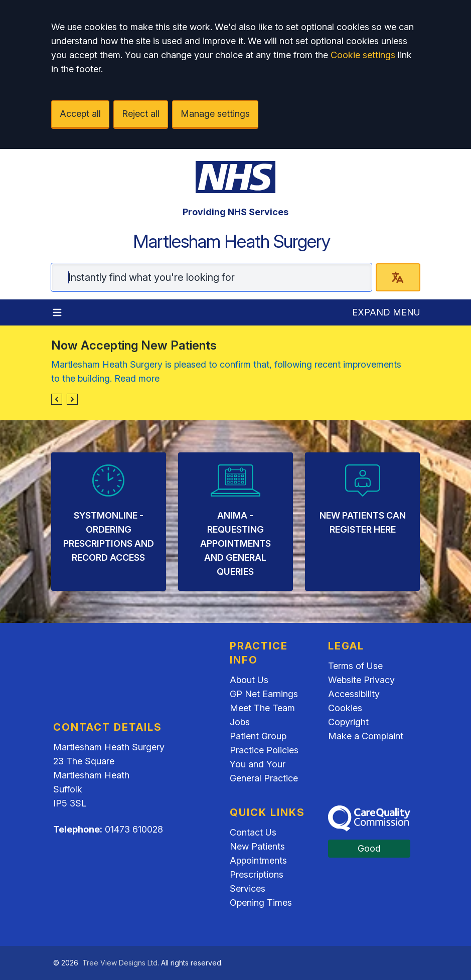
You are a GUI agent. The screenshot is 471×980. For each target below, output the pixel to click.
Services (248, 888)
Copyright (348, 722)
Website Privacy (361, 680)
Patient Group (258, 736)
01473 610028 (134, 829)
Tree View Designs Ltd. (121, 963)
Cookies (345, 708)
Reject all (141, 114)
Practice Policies (264, 750)
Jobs (240, 722)
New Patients (257, 846)
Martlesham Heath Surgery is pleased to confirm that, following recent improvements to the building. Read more (226, 371)
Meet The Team (262, 708)
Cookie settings (363, 55)
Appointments (258, 860)
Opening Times (261, 903)
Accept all (80, 114)
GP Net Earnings (264, 694)
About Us (249, 680)
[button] (57, 399)
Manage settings (215, 114)
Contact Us (253, 832)
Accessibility (354, 694)
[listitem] (109, 522)
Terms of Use (355, 666)
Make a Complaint (366, 736)
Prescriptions (257, 874)
